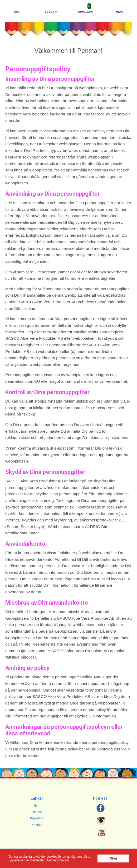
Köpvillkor (37, 818)
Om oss (37, 812)
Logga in (51, 12)
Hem (37, 806)
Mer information (58, 860)
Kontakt (37, 825)
